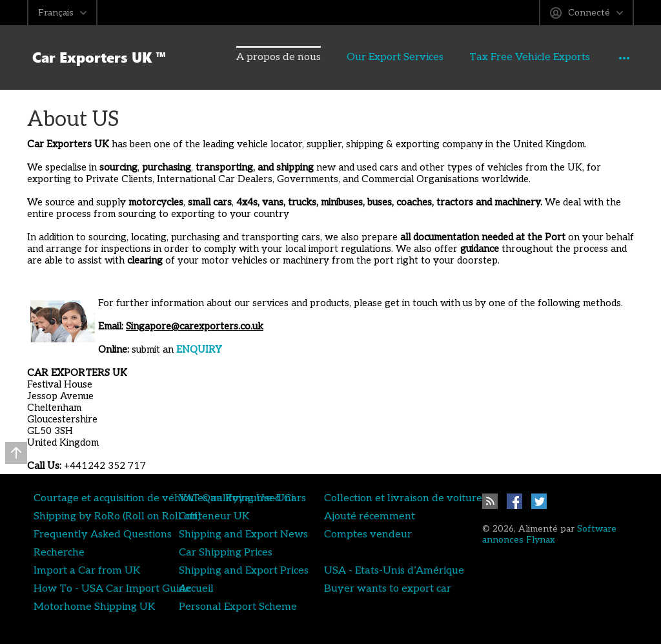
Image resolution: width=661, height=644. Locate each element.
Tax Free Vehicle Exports (501, 57)
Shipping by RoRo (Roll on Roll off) (117, 516)
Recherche (59, 552)
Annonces (611, 57)
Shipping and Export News (243, 534)
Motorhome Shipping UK (94, 607)
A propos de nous (250, 57)
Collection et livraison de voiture (403, 498)
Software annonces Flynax (549, 534)
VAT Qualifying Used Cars (242, 498)
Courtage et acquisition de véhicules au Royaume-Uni (164, 498)
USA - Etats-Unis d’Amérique (394, 570)
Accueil (196, 588)
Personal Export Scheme (238, 607)
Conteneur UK (214, 516)
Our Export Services (367, 57)
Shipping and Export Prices (244, 570)
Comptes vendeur (368, 534)
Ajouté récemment (370, 516)
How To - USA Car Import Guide (112, 588)
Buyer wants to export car (388, 588)
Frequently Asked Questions (103, 534)
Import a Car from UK (87, 570)
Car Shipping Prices (226, 552)
